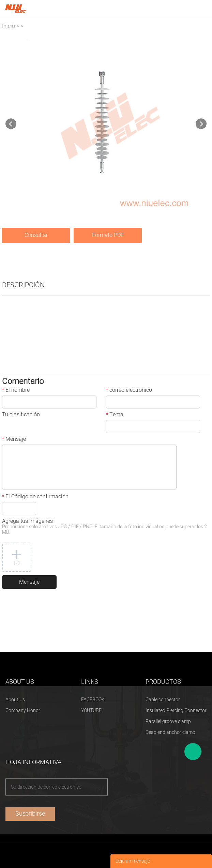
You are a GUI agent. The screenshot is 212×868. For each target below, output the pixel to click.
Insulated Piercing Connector (176, 711)
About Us (15, 700)
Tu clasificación (21, 415)
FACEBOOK (93, 700)
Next (201, 124)
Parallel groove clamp (168, 721)
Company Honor (23, 711)
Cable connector (163, 700)
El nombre (16, 391)
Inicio (9, 26)
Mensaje (14, 440)
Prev (11, 124)
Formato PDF (108, 235)
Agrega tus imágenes (104, 527)
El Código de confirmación (35, 497)
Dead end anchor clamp (170, 732)
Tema (115, 415)
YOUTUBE (91, 711)
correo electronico (129, 391)
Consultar (36, 235)
